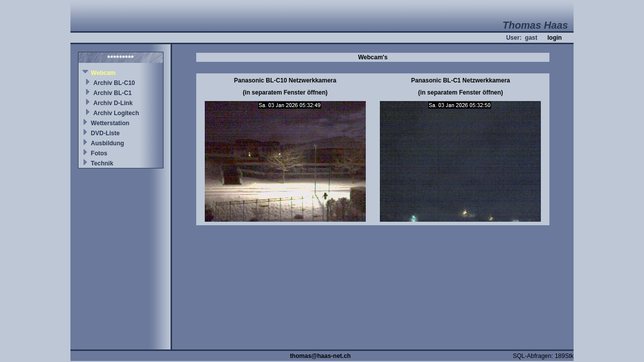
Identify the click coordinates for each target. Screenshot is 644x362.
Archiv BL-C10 (114, 83)
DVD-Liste (105, 133)
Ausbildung (108, 143)
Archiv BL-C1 (113, 93)
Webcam (103, 73)
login (555, 38)
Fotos (99, 153)
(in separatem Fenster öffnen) (285, 93)
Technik (102, 163)
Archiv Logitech (116, 113)
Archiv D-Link (113, 103)
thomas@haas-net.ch (320, 356)
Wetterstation (110, 123)
